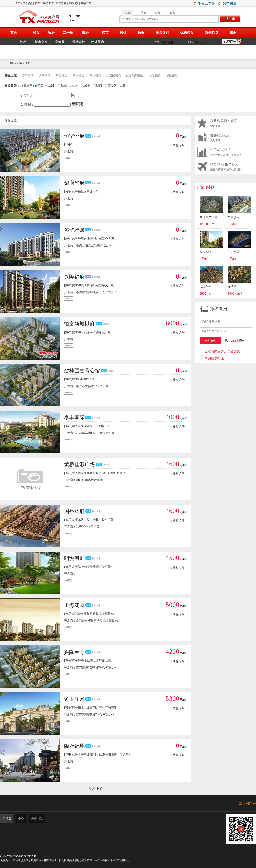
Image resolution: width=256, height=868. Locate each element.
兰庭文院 (234, 252)
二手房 (44, 3)
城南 (63, 86)
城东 (74, 86)
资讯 (172, 13)
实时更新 (225, 123)
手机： (191, 42)
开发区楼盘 (114, 75)
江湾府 (232, 287)
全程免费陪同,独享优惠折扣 (225, 167)
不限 (39, 86)
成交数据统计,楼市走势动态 (225, 152)
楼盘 (30, 3)
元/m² (181, 137)
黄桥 (28, 63)
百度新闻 (42, 856)
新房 (37, 3)
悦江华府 (206, 287)
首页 (12, 63)
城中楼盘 (27, 75)
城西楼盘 (61, 75)
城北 (86, 86)
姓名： (158, 42)
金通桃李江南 (209, 217)
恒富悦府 (234, 217)
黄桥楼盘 (155, 75)
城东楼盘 (45, 75)
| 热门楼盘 (206, 187)
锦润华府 (206, 252)
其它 (124, 86)
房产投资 (73, 3)
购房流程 (61, 3)
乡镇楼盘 (172, 75)
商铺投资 (86, 3)
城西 (98, 86)
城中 (51, 86)
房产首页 (20, 3)
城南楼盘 (78, 75)
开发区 (111, 86)
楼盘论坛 (178, 145)
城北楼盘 (95, 75)
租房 (51, 3)
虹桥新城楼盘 (135, 75)
